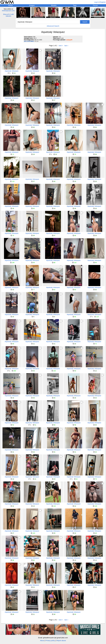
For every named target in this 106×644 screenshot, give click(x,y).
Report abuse (61, 640)
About (42, 640)
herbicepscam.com (8, 11)
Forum (95, 5)
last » (66, 46)
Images (32, 5)
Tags (75, 5)
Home (10, 5)
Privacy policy (50, 640)
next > (61, 46)
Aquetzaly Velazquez (12, 71)
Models (54, 5)
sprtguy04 (69, 40)
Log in (96, 2)
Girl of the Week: (29, 41)
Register (103, 2)
